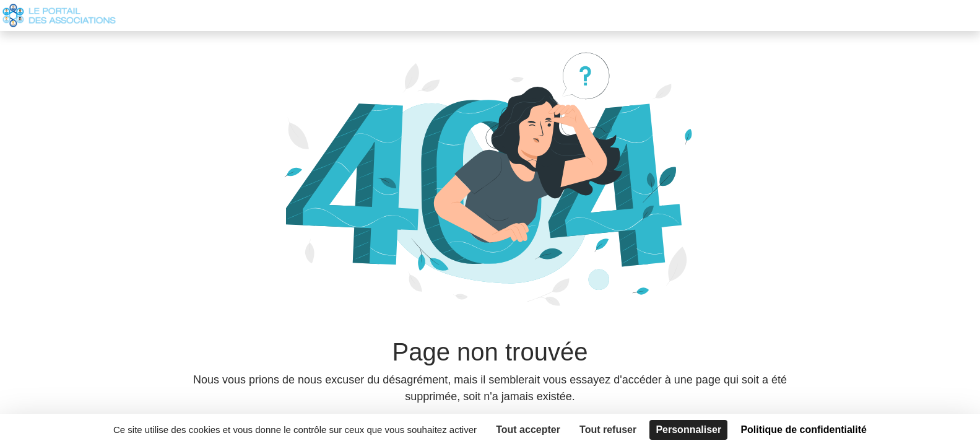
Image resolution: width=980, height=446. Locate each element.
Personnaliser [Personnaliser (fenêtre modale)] (688, 430)
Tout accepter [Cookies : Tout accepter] (528, 430)
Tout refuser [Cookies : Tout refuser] (608, 430)
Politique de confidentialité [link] (804, 430)
